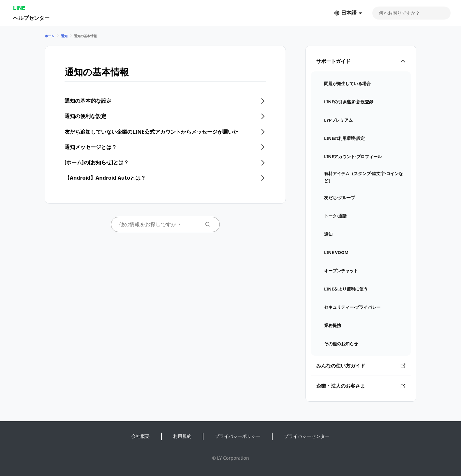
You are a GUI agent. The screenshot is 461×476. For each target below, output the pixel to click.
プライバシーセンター (307, 436)
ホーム (50, 36)
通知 (64, 36)
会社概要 (141, 436)
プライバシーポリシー (238, 436)
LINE (19, 8)
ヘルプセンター (31, 18)
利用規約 (182, 436)
